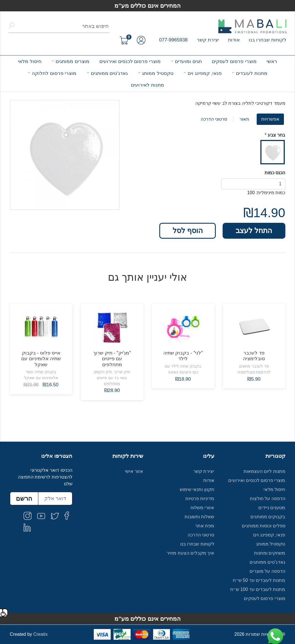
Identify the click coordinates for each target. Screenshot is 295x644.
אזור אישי (134, 471)
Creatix (40, 634)
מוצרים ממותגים (73, 61)
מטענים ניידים (272, 508)
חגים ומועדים (188, 61)
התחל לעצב (254, 230)
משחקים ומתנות (270, 553)
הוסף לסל (188, 230)
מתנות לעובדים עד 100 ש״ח (258, 589)
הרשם (24, 499)
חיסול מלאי (30, 61)
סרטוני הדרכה (214, 119)
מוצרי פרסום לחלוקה (54, 73)
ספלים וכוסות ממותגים (264, 526)
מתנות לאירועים (147, 85)
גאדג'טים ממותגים (109, 73)
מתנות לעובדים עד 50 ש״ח (259, 580)
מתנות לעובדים (252, 73)
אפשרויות (270, 119)
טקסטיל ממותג (158, 73)
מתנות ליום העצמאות (264, 471)
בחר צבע (276, 135)
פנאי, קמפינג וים (205, 73)
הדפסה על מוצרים (267, 571)
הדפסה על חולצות (268, 499)
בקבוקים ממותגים (268, 517)
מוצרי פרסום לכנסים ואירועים (130, 61)
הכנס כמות (275, 173)
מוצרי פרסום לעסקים (234, 61)
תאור (244, 119)
